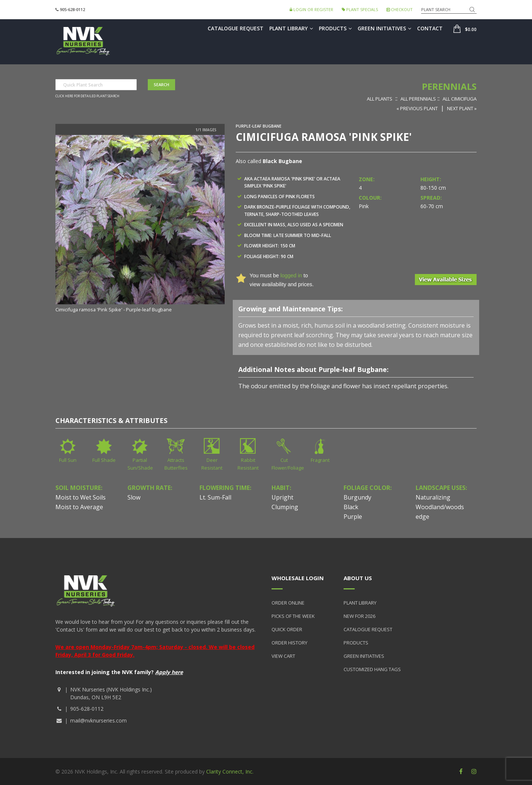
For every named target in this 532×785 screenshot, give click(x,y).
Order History (289, 643)
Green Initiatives (384, 28)
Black (351, 507)
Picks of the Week (293, 616)
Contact (430, 28)
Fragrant (320, 460)
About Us (358, 578)
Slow (134, 497)
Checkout (400, 9)
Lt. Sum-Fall (215, 497)
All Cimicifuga (460, 99)
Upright (282, 497)
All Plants (380, 99)
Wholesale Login (298, 578)
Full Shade (104, 460)
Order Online (288, 603)
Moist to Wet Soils (81, 497)
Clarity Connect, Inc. (230, 772)
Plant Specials (360, 9)
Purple (353, 517)
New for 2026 (359, 616)
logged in (291, 275)
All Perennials (418, 99)
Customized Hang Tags (372, 669)
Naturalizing (433, 497)
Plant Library (291, 28)
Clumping (285, 507)
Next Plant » (462, 108)
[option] (140, 224)
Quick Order (287, 629)
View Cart (283, 656)
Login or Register (311, 9)
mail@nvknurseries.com (98, 720)
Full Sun (68, 460)
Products (335, 28)
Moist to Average (79, 507)
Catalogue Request (236, 28)
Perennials (449, 86)
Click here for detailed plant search (87, 96)
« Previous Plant (417, 108)
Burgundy (357, 497)
